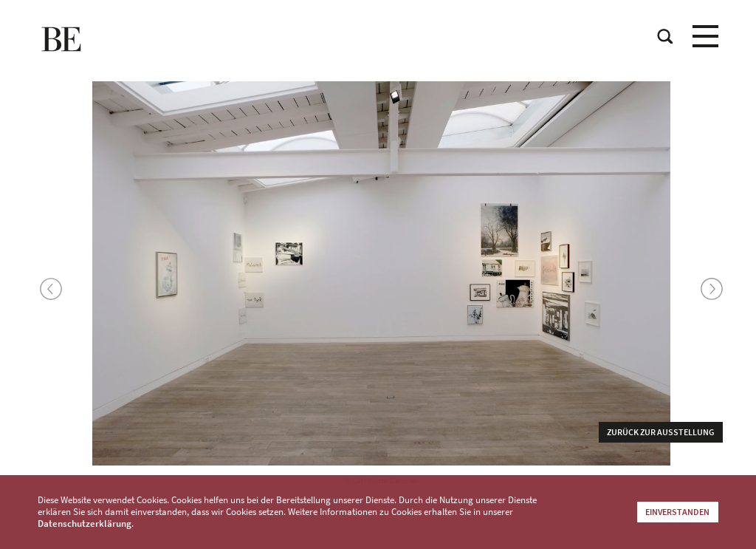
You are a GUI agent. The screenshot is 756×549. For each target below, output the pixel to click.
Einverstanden (677, 512)
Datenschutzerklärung (85, 524)
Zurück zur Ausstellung (661, 432)
